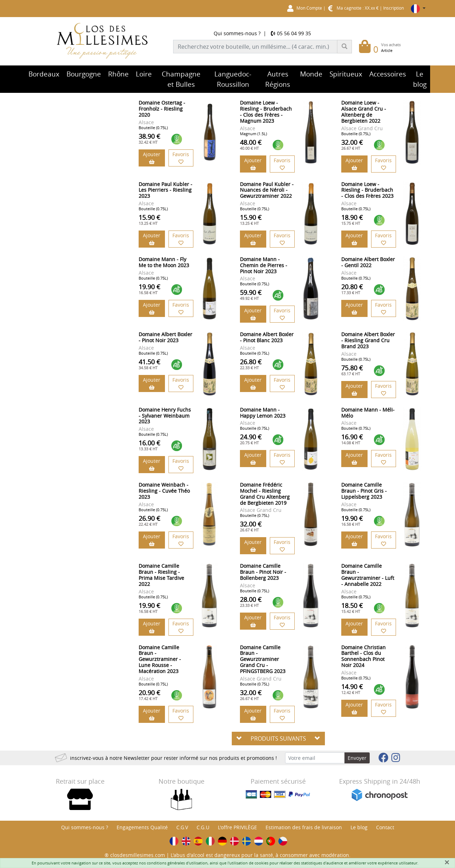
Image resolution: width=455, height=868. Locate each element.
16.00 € (149, 445)
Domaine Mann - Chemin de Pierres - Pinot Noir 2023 (264, 265)
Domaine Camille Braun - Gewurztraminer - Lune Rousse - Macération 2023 (160, 659)
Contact (385, 827)
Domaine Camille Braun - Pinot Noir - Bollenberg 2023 (263, 572)
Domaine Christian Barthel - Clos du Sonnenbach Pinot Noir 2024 (363, 656)
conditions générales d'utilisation (177, 863)
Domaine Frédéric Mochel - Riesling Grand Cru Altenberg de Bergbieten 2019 (265, 494)
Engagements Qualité (142, 827)
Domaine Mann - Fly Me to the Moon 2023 (164, 262)
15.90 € (149, 219)
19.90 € (149, 289)
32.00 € (352, 144)
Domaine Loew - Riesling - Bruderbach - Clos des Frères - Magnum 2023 (266, 112)
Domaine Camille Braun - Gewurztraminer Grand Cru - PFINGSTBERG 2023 (263, 659)
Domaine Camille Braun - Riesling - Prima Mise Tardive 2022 (161, 575)
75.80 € (352, 370)
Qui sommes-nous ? (237, 33)
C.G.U (203, 827)
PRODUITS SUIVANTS (278, 739)
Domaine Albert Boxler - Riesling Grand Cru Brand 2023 (368, 340)
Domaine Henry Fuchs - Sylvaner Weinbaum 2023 (165, 416)
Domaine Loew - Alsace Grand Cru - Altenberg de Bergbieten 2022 (364, 112)
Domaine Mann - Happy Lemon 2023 (263, 413)
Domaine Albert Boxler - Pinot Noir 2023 (165, 337)
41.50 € (149, 364)
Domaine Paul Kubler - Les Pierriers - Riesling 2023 (165, 190)
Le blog (359, 827)
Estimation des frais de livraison (304, 827)
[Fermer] (447, 862)
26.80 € (251, 364)
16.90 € (352, 439)
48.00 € (251, 144)
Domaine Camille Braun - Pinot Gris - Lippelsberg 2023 (364, 491)
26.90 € (149, 520)
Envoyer (357, 758)
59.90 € (251, 295)
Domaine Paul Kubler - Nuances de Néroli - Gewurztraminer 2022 (267, 190)
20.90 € (149, 695)
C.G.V (182, 827)
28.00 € (251, 602)
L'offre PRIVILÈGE (237, 827)
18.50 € (352, 608)
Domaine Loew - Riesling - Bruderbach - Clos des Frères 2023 (367, 190)
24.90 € (251, 439)
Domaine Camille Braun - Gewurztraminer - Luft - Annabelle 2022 (368, 575)
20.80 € (352, 289)
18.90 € (352, 219)
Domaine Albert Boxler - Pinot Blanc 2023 (267, 337)
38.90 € (149, 138)
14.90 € (352, 689)
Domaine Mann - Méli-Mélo (368, 413)
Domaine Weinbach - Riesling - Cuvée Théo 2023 (164, 491)
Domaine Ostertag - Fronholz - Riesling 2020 (162, 109)
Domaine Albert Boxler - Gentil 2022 (368, 262)
